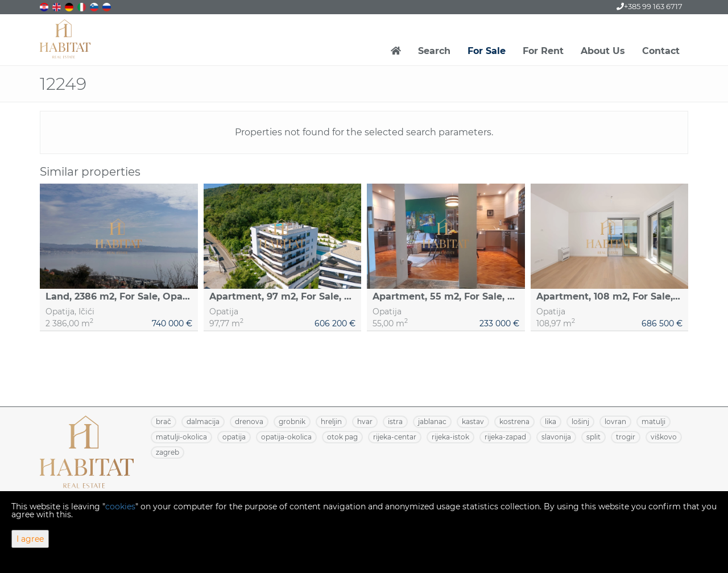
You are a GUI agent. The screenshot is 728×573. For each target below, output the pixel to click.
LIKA (551, 422)
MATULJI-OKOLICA (181, 437)
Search (434, 51)
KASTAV (473, 422)
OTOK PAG (342, 437)
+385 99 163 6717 (650, 6)
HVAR (365, 422)
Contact (661, 51)
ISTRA (395, 422)
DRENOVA (249, 422)
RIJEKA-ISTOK (450, 437)
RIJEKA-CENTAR (395, 437)
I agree (30, 539)
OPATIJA (234, 437)
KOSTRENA (514, 422)
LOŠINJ (580, 422)
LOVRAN (615, 422)
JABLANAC (432, 422)
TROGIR (626, 437)
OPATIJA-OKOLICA (286, 437)
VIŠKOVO (664, 437)
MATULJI (653, 422)
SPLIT (593, 437)
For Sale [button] (487, 51)
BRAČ (164, 422)
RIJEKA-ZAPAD (505, 437)
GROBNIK (292, 422)
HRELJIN (331, 422)
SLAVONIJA (556, 437)
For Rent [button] (543, 51)
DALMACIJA (203, 422)
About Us (603, 51)
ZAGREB (167, 452)
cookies (120, 506)
